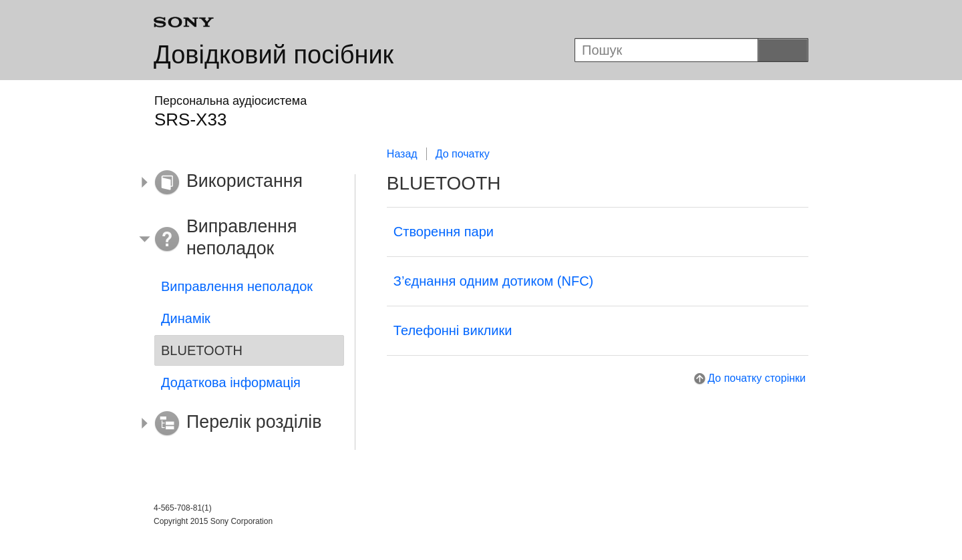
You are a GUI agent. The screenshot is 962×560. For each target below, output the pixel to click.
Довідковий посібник (274, 55)
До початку (463, 154)
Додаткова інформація (231, 382)
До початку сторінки (757, 378)
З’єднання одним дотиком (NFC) (493, 281)
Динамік (186, 318)
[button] (239, 183)
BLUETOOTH (202, 350)
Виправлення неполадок (237, 286)
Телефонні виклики (453, 330)
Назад (402, 154)
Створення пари (444, 232)
